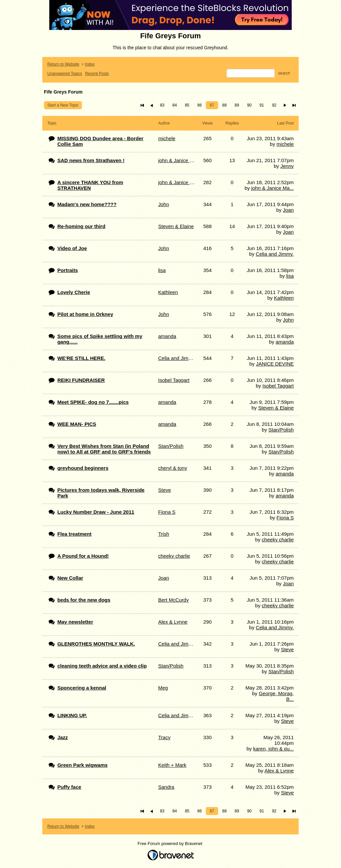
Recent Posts (97, 74)
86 (200, 105)
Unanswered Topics (65, 74)
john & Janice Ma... (272, 188)
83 (162, 105)
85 (187, 105)
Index (90, 64)
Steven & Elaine (276, 408)
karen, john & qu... (273, 749)
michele (285, 144)
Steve (287, 649)
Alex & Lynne (279, 771)
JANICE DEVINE (275, 364)
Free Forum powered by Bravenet (170, 844)
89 (237, 105)
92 (274, 105)
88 (224, 105)
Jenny (287, 166)
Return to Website (63, 64)
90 (249, 105)
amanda (285, 342)
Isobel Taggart (278, 386)
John (288, 320)
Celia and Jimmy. (275, 254)
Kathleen (284, 298)
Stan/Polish (281, 430)
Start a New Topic (63, 105)
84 (175, 105)
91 (262, 105)
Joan (288, 210)
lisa (290, 276)
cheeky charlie (278, 540)
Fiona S (285, 518)
